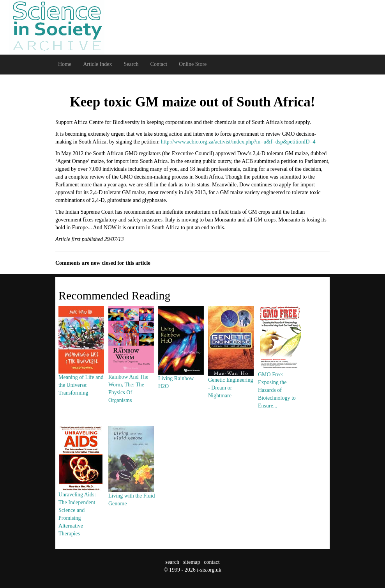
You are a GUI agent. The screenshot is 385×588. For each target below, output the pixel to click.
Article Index (97, 64)
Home (65, 64)
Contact (159, 64)
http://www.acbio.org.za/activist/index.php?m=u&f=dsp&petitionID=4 (238, 142)
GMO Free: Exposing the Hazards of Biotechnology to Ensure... (281, 371)
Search (131, 64)
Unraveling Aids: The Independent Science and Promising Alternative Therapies (81, 495)
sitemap (192, 562)
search (172, 562)
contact (212, 562)
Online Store (193, 64)
